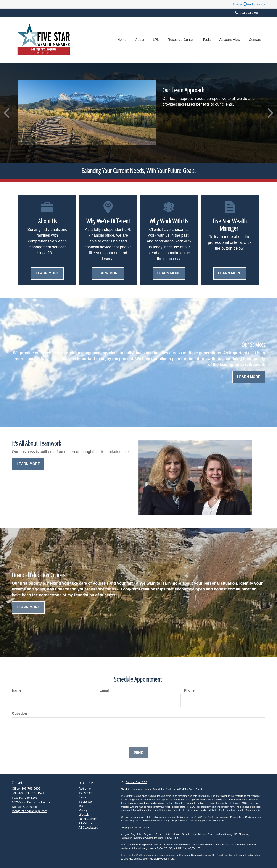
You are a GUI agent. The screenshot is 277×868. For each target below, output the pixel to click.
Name (17, 690)
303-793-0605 (247, 13)
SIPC (176, 838)
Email (104, 690)
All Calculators (88, 828)
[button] (140, 40)
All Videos (85, 823)
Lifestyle (84, 815)
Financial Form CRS (136, 782)
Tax (81, 806)
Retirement (86, 789)
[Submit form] (138, 753)
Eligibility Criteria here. (163, 859)
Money (83, 810)
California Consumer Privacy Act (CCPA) (229, 817)
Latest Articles (88, 819)
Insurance (85, 802)
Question (19, 714)
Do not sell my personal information (205, 821)
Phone (189, 690)
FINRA (167, 838)
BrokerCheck (196, 789)
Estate (83, 797)
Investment (86, 793)
